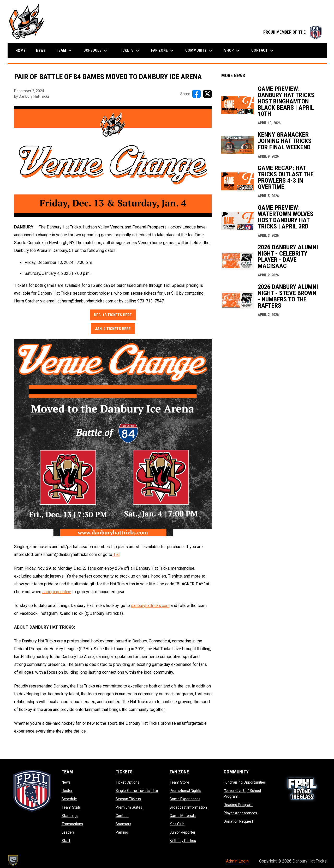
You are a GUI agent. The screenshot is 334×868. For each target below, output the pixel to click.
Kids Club (177, 824)
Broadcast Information (188, 807)
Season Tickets (128, 799)
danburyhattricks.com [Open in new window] (150, 606)
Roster (67, 791)
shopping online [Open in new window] (57, 592)
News (66, 782)
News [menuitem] (41, 51)
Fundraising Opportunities (245, 782)
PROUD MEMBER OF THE (292, 32)
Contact (122, 816)
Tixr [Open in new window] (116, 554)
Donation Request (238, 821)
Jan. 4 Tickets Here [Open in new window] (113, 329)
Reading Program (238, 805)
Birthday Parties (183, 841)
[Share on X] (207, 94)
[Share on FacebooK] (196, 94)
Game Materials (183, 816)
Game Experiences (185, 799)
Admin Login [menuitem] (237, 861)
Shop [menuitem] (232, 51)
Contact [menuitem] (263, 51)
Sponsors (123, 824)
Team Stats (71, 807)
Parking (122, 832)
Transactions (72, 824)
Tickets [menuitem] (130, 51)
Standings (70, 816)
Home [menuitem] (20, 51)
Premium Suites (129, 807)
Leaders (68, 832)
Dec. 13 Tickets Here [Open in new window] (113, 315)
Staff (66, 841)
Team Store (179, 782)
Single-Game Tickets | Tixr (137, 791)
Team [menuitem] (65, 51)
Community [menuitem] (199, 51)
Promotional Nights (185, 791)
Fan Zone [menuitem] (163, 51)
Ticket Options (127, 782)
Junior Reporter (183, 832)
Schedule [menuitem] (96, 51)
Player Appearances (240, 813)
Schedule (69, 799)
